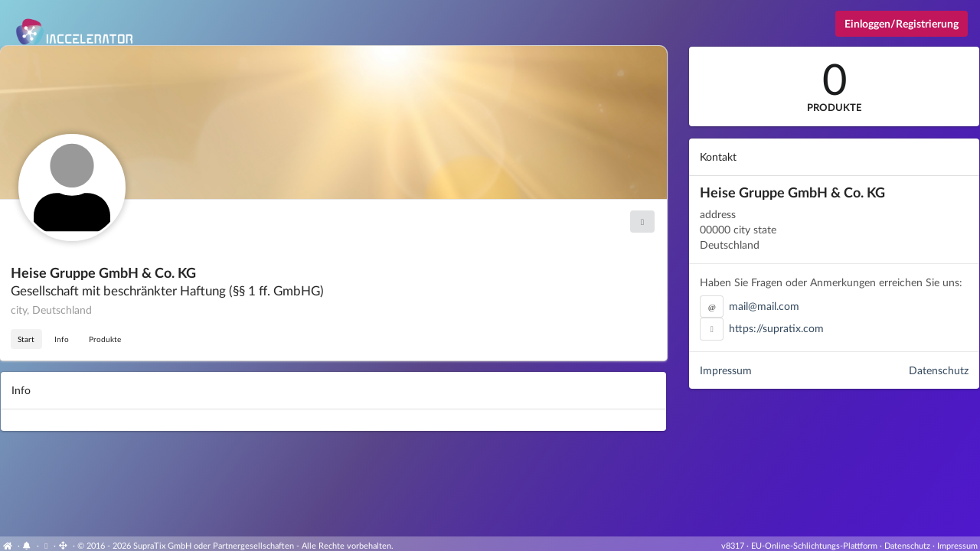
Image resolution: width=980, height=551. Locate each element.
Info (62, 339)
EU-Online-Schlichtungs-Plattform (814, 545)
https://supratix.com (776, 328)
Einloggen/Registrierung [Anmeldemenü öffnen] (902, 23)
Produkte (105, 339)
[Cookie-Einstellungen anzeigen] (46, 545)
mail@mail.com (764, 306)
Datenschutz (939, 370)
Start (26, 339)
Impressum (726, 370)
